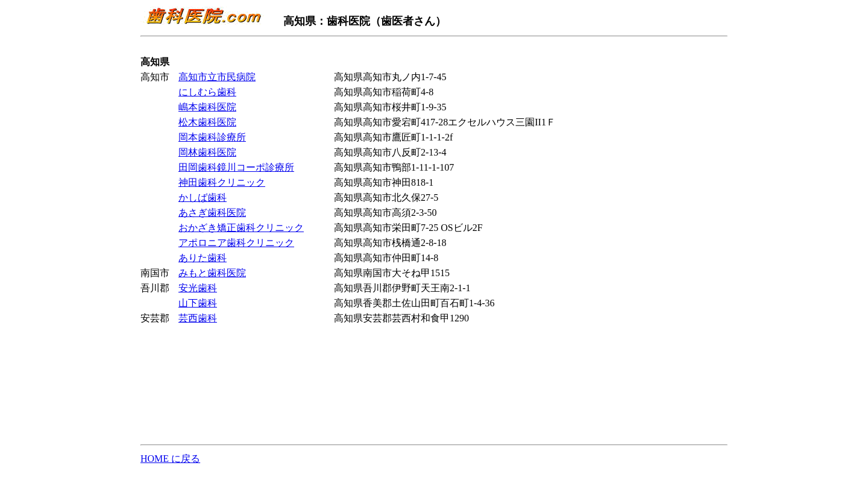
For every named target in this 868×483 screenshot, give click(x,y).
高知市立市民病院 (217, 77)
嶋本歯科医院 (207, 107)
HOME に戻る (170, 459)
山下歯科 (198, 303)
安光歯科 (198, 288)
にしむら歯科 (207, 92)
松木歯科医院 (207, 122)
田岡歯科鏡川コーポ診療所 (236, 167)
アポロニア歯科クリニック (236, 243)
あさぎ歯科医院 (212, 213)
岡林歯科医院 (207, 152)
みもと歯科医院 (212, 273)
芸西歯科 (198, 318)
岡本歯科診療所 (212, 137)
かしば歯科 (203, 197)
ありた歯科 (203, 258)
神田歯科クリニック (222, 182)
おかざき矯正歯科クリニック (241, 228)
